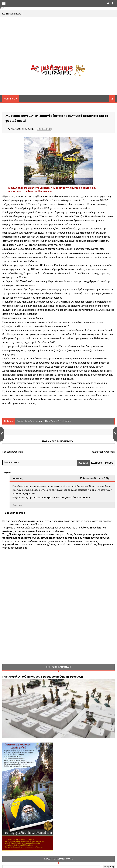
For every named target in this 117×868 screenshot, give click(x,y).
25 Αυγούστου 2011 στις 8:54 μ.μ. (96, 478)
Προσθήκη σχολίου (14, 513)
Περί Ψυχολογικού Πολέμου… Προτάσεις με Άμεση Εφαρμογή (43, 677)
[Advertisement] (58, 43)
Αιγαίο (20, 421)
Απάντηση (17, 505)
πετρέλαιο (50, 421)
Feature (67, 421)
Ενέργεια (39, 421)
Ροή (59, 421)
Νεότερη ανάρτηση (13, 452)
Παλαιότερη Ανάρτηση (103, 452)
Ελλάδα (29, 421)
